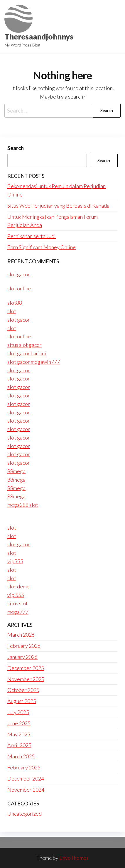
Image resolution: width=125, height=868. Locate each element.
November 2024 (26, 790)
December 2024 (26, 779)
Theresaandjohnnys (39, 37)
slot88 (15, 303)
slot (12, 311)
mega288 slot (23, 505)
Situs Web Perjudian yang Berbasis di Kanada (58, 206)
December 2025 (26, 668)
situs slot (18, 603)
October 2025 (23, 690)
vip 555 (16, 595)
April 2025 (19, 745)
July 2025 (18, 712)
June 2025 (19, 723)
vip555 (15, 561)
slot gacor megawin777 (34, 362)
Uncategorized (25, 814)
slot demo (18, 586)
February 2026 (24, 646)
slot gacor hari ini (27, 353)
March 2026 (21, 635)
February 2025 (24, 767)
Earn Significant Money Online (42, 247)
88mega (16, 471)
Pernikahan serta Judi (32, 236)
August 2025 (22, 701)
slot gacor (19, 274)
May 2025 (19, 734)
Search (16, 148)
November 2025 (26, 679)
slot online (19, 288)
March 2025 (21, 756)
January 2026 (22, 657)
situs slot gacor (25, 345)
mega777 (18, 612)
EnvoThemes (74, 858)
